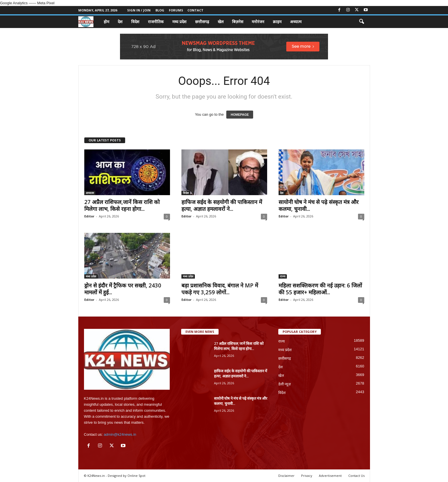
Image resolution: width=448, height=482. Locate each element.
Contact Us (356, 476)
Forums (176, 10)
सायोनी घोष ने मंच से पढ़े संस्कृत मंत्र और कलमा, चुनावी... (319, 205)
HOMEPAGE (240, 115)
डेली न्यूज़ (285, 384)
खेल (221, 22)
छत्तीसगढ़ (202, 22)
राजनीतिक (156, 22)
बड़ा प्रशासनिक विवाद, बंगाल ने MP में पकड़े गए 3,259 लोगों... (220, 289)
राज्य (283, 276)
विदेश (135, 22)
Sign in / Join (139, 10)
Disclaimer (286, 476)
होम (106, 22)
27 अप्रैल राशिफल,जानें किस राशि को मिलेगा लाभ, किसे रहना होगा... (122, 205)
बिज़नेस (238, 22)
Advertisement (330, 476)
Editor (89, 216)
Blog (160, 10)
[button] (361, 22)
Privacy (307, 476)
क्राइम (277, 22)
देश (120, 22)
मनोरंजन (258, 22)
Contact (195, 10)
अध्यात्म (296, 22)
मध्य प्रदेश (179, 22)
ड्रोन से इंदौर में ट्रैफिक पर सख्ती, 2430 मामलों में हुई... (123, 289)
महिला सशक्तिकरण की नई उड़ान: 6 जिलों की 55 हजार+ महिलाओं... (320, 289)
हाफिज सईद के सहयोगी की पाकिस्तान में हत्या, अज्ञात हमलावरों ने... (222, 205)
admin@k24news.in (120, 434)
